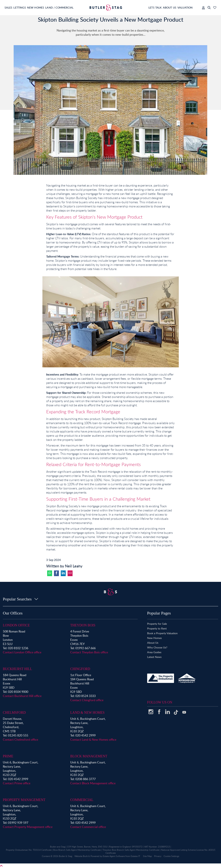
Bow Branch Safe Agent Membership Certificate (77, 850)
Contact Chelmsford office (20, 740)
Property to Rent (157, 628)
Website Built (81, 856)
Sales (9, 7)
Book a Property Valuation (162, 633)
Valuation (183, 7)
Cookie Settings (171, 856)
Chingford (80, 669)
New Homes (41, 7)
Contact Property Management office (28, 827)
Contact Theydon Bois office (89, 652)
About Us (164, 7)
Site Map (147, 856)
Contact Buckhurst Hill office (22, 696)
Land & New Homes (87, 713)
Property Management (24, 800)
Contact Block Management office (93, 783)
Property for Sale (157, 624)
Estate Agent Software (114, 856)
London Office (16, 625)
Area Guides (154, 652)
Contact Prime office (17, 783)
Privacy (158, 856)
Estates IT (135, 856)
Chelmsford (14, 713)
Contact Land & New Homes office (93, 740)
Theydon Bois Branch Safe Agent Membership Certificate (131, 850)
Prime (8, 756)
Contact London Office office (22, 652)
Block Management (89, 756)
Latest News (154, 657)
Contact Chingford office (87, 700)
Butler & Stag (66, 856)
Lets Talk (147, 7)
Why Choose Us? (157, 647)
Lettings (23, 7)
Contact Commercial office (88, 827)
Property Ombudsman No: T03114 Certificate (29, 850)
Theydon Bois (83, 625)
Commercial (82, 800)
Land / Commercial (68, 7)
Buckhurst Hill (17, 669)
